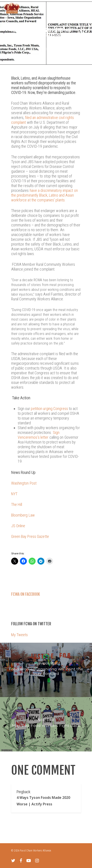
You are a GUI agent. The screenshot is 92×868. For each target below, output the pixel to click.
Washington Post (24, 483)
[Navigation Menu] (86, 8)
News (47, 49)
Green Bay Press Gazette (30, 536)
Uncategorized (63, 49)
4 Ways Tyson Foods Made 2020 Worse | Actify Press (43, 801)
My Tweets (20, 635)
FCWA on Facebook (26, 594)
